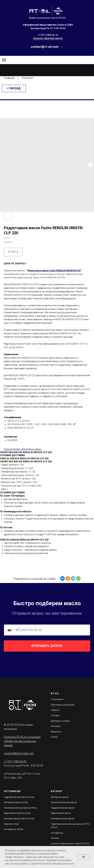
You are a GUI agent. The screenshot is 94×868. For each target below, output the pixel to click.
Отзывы (55, 716)
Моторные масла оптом (16, 802)
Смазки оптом (11, 824)
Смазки (55, 838)
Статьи (54, 737)
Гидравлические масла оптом (19, 797)
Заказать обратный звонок (48, 38)
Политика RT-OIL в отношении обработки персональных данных (22, 741)
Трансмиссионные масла (64, 802)
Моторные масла (60, 797)
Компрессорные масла (63, 819)
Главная (9, 78)
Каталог (28, 78)
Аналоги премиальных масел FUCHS (70, 844)
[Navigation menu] (4, 60)
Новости (55, 710)
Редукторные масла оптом (17, 813)
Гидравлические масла (63, 808)
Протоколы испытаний (63, 705)
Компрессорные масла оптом (19, 819)
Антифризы (57, 833)
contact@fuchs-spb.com (19, 753)
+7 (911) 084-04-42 (48, 35)
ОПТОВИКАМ (12, 791)
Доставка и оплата (60, 721)
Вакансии (56, 732)
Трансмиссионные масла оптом (20, 808)
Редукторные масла (61, 813)
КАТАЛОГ (57, 791)
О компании (57, 699)
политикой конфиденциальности (56, 864)
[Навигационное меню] (88, 70)
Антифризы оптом (13, 829)
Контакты (56, 726)
